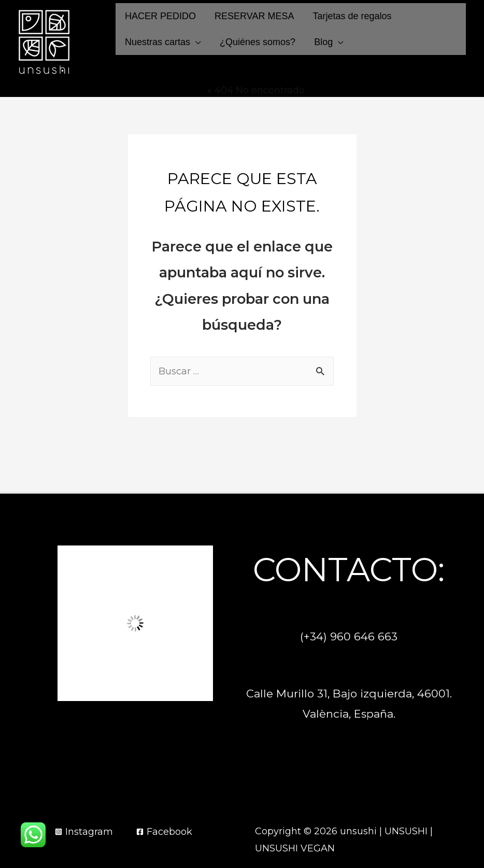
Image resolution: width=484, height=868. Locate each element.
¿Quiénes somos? (258, 42)
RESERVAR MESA (254, 16)
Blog (323, 42)
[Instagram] (84, 832)
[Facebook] (164, 832)
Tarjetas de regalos (352, 16)
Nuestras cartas (158, 42)
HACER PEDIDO (160, 16)
